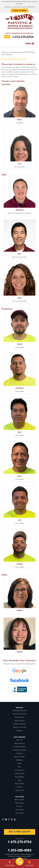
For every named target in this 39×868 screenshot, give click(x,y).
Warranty (19, 731)
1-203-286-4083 (20, 850)
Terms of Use (19, 790)
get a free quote (19, 832)
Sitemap (20, 787)
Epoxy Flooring (19, 721)
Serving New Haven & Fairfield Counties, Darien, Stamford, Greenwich (19, 3)
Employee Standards (19, 750)
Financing (19, 753)
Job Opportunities (20, 747)
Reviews (20, 806)
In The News (19, 770)
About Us (19, 740)
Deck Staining (19, 717)
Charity (20, 764)
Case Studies (19, 813)
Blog (19, 767)
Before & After (20, 800)
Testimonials (20, 810)
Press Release (20, 777)
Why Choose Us (20, 743)
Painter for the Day (20, 727)
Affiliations (19, 760)
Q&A (20, 780)
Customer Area (20, 774)
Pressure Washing (19, 724)
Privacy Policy (20, 784)
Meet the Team (19, 757)
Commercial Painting (19, 714)
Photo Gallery (19, 803)
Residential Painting (19, 711)
